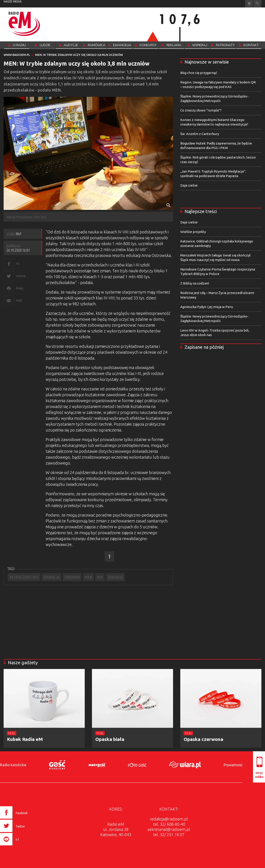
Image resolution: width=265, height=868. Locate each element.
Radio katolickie (13, 765)
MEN (88, 577)
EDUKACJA (52, 577)
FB (18, 264)
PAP (100, 577)
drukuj (19, 288)
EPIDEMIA (72, 577)
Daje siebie (189, 185)
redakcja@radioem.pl (169, 819)
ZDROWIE (115, 577)
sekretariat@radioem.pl (169, 829)
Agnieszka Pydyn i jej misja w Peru (207, 307)
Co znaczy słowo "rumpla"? (201, 110)
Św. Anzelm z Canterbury (200, 134)
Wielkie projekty (193, 232)
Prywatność (233, 765)
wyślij (19, 300)
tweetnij (21, 276)
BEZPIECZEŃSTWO (24, 577)
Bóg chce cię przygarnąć (199, 73)
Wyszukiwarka (257, 4)
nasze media (13, 1)
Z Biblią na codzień (195, 283)
